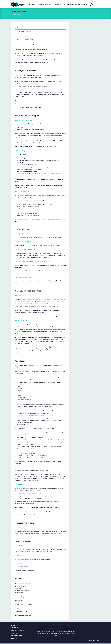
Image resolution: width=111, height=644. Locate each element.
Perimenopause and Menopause (77, 5)
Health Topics (59, 5)
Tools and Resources (44, 5)
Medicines (31, 5)
